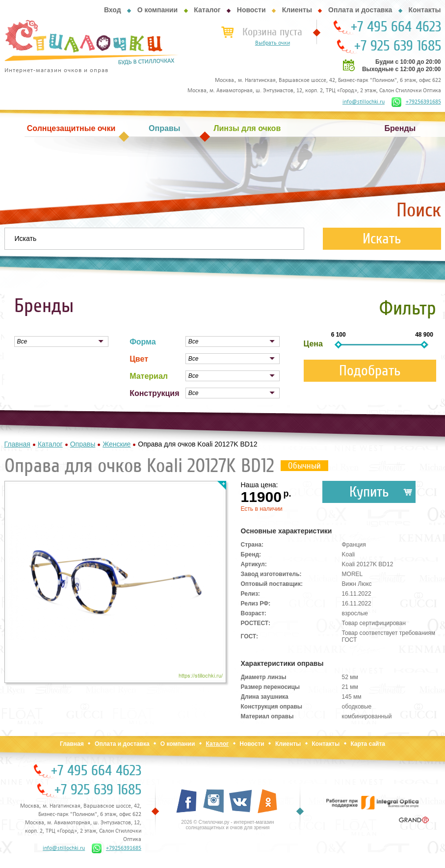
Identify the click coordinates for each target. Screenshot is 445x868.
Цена (313, 344)
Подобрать (370, 371)
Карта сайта (368, 744)
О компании (157, 10)
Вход (113, 10)
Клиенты (297, 10)
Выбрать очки (273, 43)
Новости (251, 10)
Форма (143, 342)
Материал (149, 376)
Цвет (139, 359)
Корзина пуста (272, 32)
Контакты (424, 10)
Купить (369, 492)
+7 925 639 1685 (398, 46)
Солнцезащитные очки (71, 128)
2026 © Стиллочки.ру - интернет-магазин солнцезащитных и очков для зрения (227, 825)
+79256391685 (416, 102)
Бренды (400, 128)
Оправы (164, 128)
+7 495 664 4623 (396, 27)
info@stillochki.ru (364, 102)
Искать (382, 239)
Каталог (207, 10)
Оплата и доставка (360, 10)
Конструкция (154, 393)
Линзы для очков (247, 128)
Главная (72, 744)
